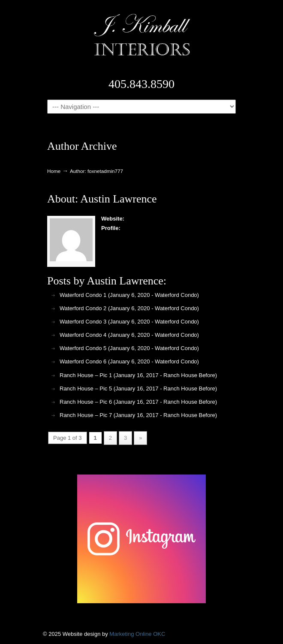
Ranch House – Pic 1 (86, 375)
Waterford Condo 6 (83, 361)
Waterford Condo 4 (83, 335)
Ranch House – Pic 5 (86, 389)
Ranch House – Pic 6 (86, 402)
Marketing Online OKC (137, 634)
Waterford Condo (176, 295)
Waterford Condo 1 (83, 295)
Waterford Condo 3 (83, 322)
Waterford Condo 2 (83, 308)
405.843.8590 (141, 84)
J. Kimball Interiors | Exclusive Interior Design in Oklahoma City (141, 35)
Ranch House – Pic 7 (86, 415)
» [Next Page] (140, 438)
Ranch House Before (189, 375)
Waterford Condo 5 (83, 348)
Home (54, 171)
